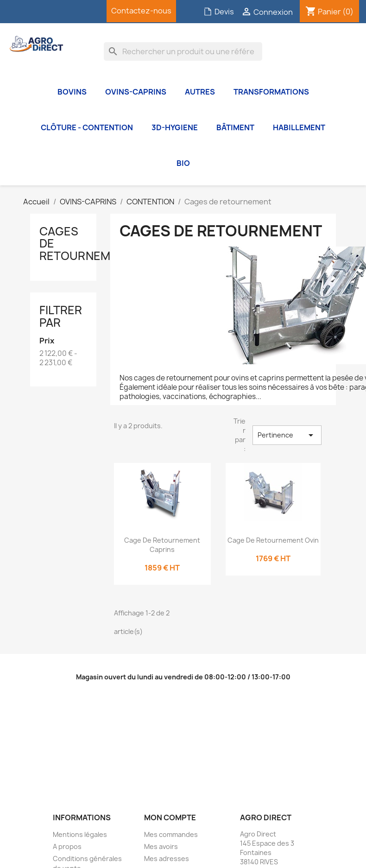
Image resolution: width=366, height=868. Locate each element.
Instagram (72, 11)
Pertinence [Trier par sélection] (287, 435)
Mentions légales (80, 834)
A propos (67, 846)
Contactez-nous (141, 11)
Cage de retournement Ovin (273, 540)
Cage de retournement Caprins (162, 545)
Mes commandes (171, 834)
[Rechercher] (183, 51)
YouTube (49, 11)
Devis (219, 12)
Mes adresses (167, 858)
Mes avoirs (161, 846)
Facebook (25, 11)
